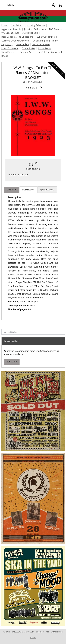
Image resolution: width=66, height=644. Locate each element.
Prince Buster (28, 48)
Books (5, 56)
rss (47, 632)
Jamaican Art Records (35, 29)
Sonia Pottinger (9, 52)
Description (28, 189)
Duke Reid (38, 41)
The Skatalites (53, 52)
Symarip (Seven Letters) (31, 52)
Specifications (47, 189)
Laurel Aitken (22, 44)
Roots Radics (45, 48)
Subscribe (12, 362)
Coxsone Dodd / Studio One (15, 41)
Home (4, 25)
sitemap (40, 632)
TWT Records (56, 29)
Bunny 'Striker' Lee (46, 37)
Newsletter (16, 25)
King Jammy (52, 41)
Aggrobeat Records (11, 29)
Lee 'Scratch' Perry (41, 44)
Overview (12, 189)
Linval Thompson (10, 48)
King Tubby (7, 44)
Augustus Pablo (30, 33)
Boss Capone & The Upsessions (17, 37)
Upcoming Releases (35, 25)
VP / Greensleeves (10, 33)
